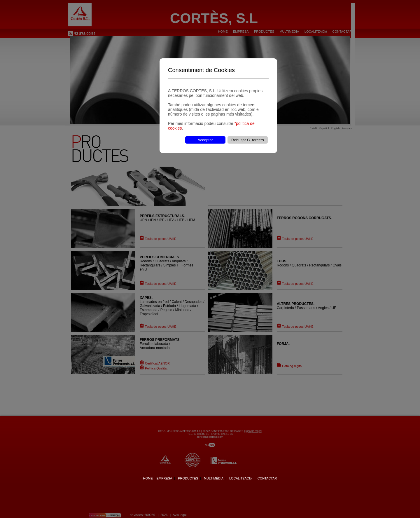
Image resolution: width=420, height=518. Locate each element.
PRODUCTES (188, 478)
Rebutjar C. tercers (248, 140)
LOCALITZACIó (240, 478)
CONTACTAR (267, 478)
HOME (148, 478)
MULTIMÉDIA (214, 478)
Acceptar (205, 140)
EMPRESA (164, 478)
